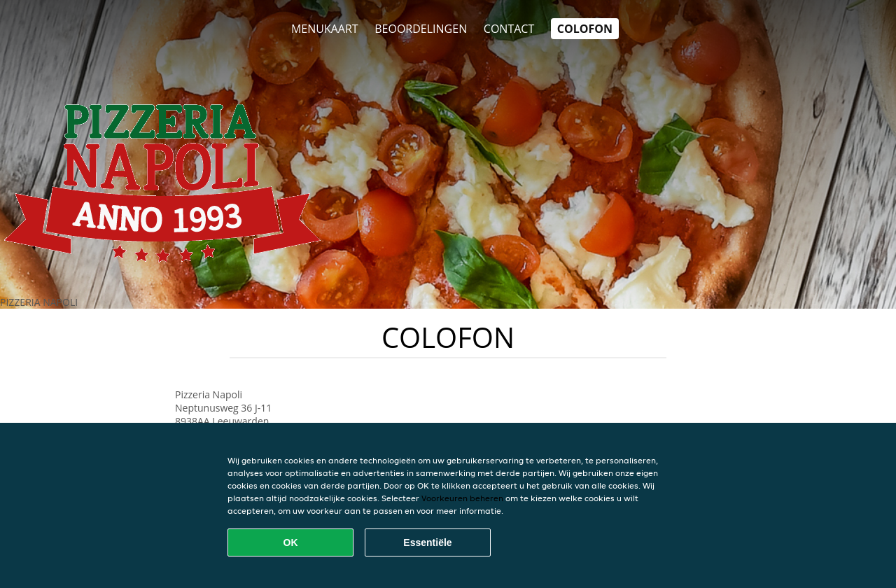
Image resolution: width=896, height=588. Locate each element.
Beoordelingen (421, 29)
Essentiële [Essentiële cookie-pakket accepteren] (427, 542)
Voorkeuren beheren (462, 498)
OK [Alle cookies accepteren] (291, 542)
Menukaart (325, 29)
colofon (585, 29)
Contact (509, 29)
